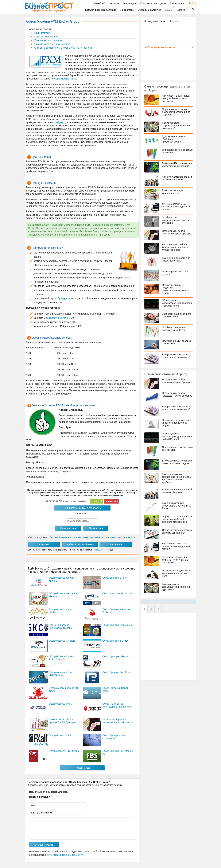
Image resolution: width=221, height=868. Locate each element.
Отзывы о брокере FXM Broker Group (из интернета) (63, 48)
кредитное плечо (59, 318)
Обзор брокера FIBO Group (64, 751)
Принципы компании (45, 37)
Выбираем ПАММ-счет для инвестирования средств (177, 165)
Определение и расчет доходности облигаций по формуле (176, 112)
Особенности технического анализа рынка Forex (177, 531)
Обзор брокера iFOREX (115, 641)
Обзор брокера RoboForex (117, 672)
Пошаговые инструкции (153, 3)
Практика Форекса (157, 67)
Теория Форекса (156, 71)
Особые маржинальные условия (52, 44)
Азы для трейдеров (158, 27)
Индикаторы (154, 55)
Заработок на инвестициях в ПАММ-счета (177, 315)
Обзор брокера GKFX (114, 578)
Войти (191, 3)
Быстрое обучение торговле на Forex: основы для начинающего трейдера (177, 478)
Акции (150, 35)
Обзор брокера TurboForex (117, 625)
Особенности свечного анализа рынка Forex (175, 329)
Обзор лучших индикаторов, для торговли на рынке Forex (177, 303)
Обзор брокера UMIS (60, 704)
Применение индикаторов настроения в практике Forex (176, 573)
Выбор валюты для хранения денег (173, 192)
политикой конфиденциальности (65, 855)
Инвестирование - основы (161, 43)
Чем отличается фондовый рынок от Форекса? (177, 178)
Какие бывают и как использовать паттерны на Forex (177, 506)
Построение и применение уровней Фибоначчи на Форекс (177, 423)
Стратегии (153, 75)
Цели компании (42, 33)
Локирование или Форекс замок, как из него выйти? (176, 356)
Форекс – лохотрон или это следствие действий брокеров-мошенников (177, 519)
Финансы (114, 3)
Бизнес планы (178, 3)
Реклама (181, 10)
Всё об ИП (99, 3)
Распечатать (116, 544)
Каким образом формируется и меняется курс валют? (176, 125)
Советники (153, 59)
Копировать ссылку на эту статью (82, 508)
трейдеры (60, 122)
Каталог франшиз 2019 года (101, 10)
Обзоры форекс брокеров (161, 47)
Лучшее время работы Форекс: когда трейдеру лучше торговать (175, 247)
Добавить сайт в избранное (80, 544)
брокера (62, 298)
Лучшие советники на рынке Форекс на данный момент (176, 207)
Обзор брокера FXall (60, 735)
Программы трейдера (159, 51)
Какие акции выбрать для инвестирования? (176, 259)
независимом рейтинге (64, 79)
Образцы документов (149, 10)
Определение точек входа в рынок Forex (176, 151)
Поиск (191, 10)
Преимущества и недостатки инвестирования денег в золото (175, 289)
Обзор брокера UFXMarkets (118, 656)
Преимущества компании (48, 40)
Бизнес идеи (130, 3)
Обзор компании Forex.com (117, 593)
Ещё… (168, 10)
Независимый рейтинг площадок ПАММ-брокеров (177, 394)
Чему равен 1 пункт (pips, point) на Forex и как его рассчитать (176, 98)
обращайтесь (100, 550)
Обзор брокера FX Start (62, 641)
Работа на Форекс (157, 63)
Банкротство (127, 10)
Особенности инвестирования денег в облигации (175, 220)
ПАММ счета (154, 39)
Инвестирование (156, 31)
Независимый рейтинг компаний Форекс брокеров (177, 232)
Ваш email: (82, 513)
